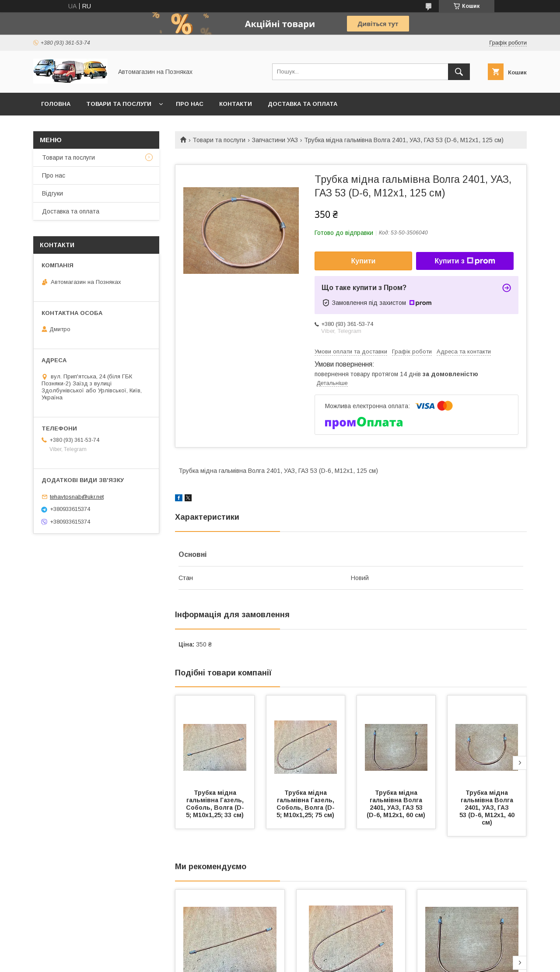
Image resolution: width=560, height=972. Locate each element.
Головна (56, 104)
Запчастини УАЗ (275, 140)
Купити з (465, 261)
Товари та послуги (119, 104)
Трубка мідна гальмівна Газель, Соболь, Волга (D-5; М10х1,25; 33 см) (216, 804)
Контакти (236, 104)
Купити (364, 261)
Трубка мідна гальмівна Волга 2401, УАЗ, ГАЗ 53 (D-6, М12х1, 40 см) (488, 808)
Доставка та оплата (303, 104)
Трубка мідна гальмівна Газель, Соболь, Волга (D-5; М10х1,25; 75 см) (306, 804)
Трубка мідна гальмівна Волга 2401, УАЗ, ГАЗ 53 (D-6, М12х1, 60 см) (396, 804)
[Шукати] (459, 72)
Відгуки (52, 193)
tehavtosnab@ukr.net (77, 497)
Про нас (190, 104)
